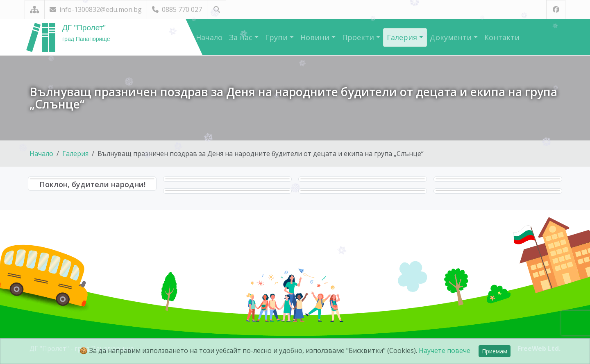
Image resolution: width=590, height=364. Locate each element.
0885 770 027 (177, 9)
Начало (209, 37)
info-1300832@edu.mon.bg (96, 9)
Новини (316, 37)
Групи (277, 37)
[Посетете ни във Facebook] (556, 10)
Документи (452, 37)
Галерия (403, 37)
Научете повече (445, 350)
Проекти (359, 37)
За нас (242, 37)
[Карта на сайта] (35, 10)
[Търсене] (217, 10)
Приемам (495, 351)
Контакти (502, 37)
